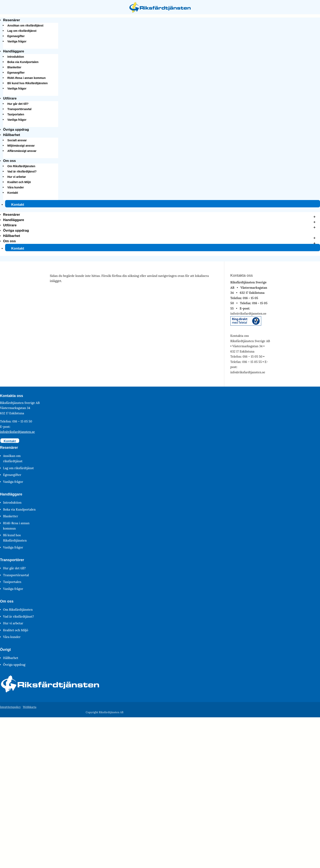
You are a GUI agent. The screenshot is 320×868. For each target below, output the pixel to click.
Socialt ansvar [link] (17, 140)
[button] (160, 234)
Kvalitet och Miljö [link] (19, 182)
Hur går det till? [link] (18, 104)
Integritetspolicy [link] (10, 707)
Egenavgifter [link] (16, 36)
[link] (160, 12)
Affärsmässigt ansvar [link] (22, 151)
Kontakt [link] (13, 193)
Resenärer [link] (12, 20)
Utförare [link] (10, 98)
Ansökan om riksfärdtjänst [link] (25, 25)
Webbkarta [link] (30, 707)
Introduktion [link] (16, 57)
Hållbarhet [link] (12, 135)
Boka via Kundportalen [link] (23, 62)
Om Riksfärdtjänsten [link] (21, 166)
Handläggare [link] (14, 51)
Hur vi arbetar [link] (17, 177)
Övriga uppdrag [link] (16, 130)
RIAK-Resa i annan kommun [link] (26, 78)
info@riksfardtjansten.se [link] (248, 313)
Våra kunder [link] (16, 187)
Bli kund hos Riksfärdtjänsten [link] (28, 83)
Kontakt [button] (10, 441)
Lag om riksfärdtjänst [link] (22, 31)
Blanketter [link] (14, 67)
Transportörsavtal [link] (19, 109)
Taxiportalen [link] (16, 114)
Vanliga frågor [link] (17, 41)
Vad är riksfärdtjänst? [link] (22, 171)
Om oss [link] (9, 161)
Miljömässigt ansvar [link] (21, 146)
